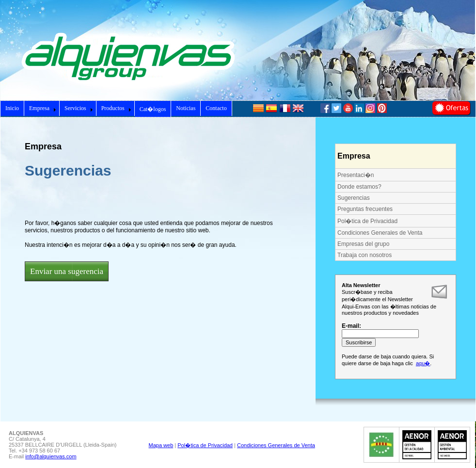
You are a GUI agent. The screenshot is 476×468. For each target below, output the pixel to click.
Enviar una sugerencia (67, 271)
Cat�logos (153, 109)
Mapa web (161, 445)
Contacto (216, 108)
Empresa (43, 108)
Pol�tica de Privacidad (367, 221)
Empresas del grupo (363, 244)
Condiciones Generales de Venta (380, 233)
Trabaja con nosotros (365, 255)
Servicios (79, 108)
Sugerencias (354, 198)
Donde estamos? (359, 187)
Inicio (12, 108)
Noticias (186, 108)
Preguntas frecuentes (365, 209)
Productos (116, 108)
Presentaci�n (356, 175)
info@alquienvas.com (51, 456)
